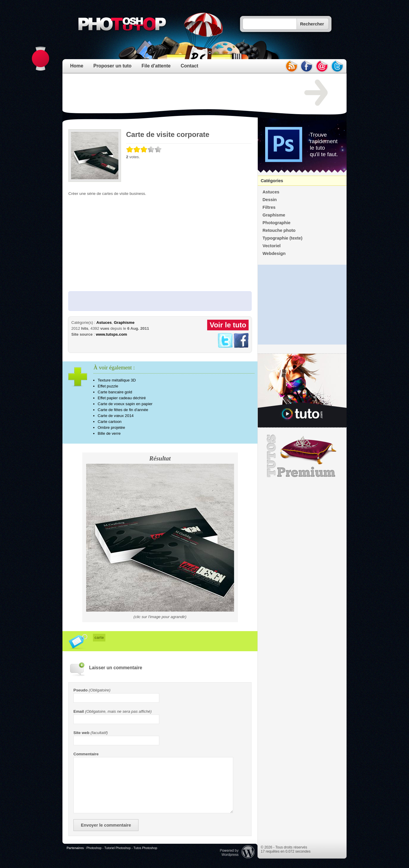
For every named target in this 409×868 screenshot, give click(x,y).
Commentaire (86, 754)
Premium (302, 456)
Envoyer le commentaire (106, 825)
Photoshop (94, 848)
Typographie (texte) (282, 238)
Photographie (276, 223)
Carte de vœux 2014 (116, 416)
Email (79, 711)
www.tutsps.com (111, 334)
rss (291, 66)
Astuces (104, 323)
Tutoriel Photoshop (117, 848)
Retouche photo (279, 230)
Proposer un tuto (112, 66)
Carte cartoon (110, 422)
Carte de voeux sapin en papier (125, 404)
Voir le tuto (228, 325)
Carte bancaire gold (115, 392)
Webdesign (274, 253)
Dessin (270, 200)
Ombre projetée (111, 427)
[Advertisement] (176, 93)
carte (99, 637)
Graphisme (124, 323)
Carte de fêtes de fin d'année (123, 410)
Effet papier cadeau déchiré (122, 398)
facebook (307, 66)
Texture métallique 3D (117, 380)
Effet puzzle (108, 386)
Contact (189, 66)
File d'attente (156, 66)
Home (77, 66)
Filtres (269, 207)
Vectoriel (272, 246)
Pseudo (80, 690)
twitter (337, 66)
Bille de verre (109, 433)
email (322, 66)
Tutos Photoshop (145, 848)
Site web (81, 733)
